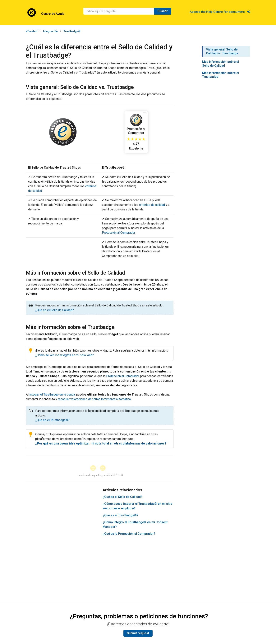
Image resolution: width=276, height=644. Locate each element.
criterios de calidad (152, 205)
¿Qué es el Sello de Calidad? (55, 310)
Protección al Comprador (118, 233)
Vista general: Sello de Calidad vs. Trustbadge (222, 51)
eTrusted (32, 31)
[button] (95, 468)
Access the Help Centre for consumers (220, 12)
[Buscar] (119, 11)
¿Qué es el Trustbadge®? (52, 420)
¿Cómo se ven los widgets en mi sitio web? (65, 355)
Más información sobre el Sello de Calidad (221, 64)
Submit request (138, 633)
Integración (50, 31)
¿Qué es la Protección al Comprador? (129, 534)
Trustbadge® (72, 31)
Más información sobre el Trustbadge (221, 75)
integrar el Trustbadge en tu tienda (52, 394)
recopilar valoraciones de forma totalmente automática (94, 399)
